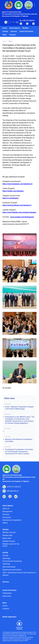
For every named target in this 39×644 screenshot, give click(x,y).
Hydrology (6, 564)
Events (5, 606)
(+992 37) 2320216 (28, 21)
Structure (6, 514)
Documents (7, 517)
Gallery (5, 523)
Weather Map (7, 535)
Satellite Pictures (9, 541)
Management (7, 511)
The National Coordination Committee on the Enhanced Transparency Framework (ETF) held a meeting (19, 452)
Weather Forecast (9, 532)
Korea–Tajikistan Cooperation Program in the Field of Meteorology (19, 408)
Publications (7, 593)
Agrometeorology (9, 567)
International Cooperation (12, 520)
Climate (5, 555)
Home (5, 28)
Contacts (12, 35)
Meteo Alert (7, 538)
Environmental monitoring (12, 561)
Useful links (7, 596)
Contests (6, 609)
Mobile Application (9, 617)
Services (14, 31)
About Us (6, 509)
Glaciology (6, 558)
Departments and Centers (12, 570)
